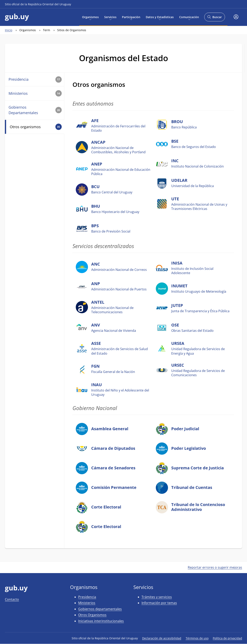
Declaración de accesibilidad (162, 638)
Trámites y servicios (157, 597)
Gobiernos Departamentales (35, 110)
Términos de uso (197, 638)
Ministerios (35, 93)
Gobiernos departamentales (100, 609)
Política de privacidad (227, 638)
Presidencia (35, 79)
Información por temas (159, 603)
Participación (131, 17)
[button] (236, 17)
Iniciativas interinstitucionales (101, 621)
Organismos (90, 17)
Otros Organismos (92, 615)
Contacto (12, 599)
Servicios (110, 17)
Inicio (9, 30)
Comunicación (189, 17)
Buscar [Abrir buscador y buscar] (215, 18)
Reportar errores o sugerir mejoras (215, 567)
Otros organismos (36, 127)
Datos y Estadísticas (160, 17)
